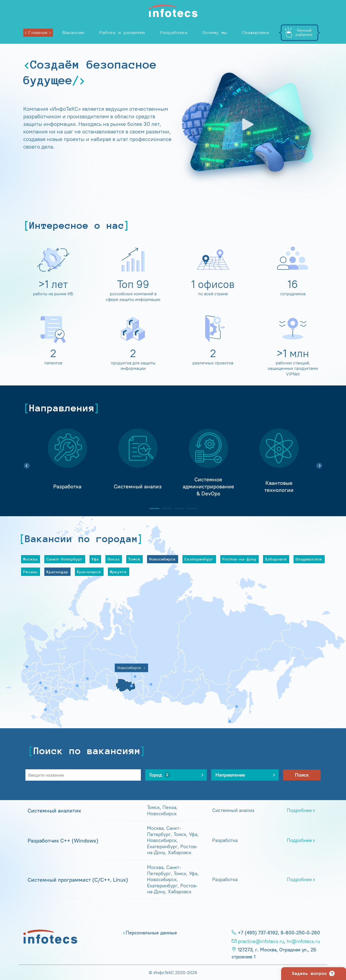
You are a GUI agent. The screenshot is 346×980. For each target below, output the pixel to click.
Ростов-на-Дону (239, 559)
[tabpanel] (67, 463)
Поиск (302, 775)
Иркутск (119, 572)
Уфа (95, 559)
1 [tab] (152, 509)
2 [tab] (165, 509)
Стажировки (256, 33)
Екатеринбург (199, 559)
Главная (38, 33)
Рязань (31, 572)
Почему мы (215, 33)
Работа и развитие (122, 33)
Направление (234, 775)
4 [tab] (189, 509)
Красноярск (89, 572)
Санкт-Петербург (65, 559)
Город (160, 775)
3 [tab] (177, 509)
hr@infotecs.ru (303, 941)
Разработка (174, 33)
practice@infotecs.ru (261, 941)
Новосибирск (163, 559)
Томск (134, 559)
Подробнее (299, 810)
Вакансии (74, 33)
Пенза (114, 559)
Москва (31, 559)
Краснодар (57, 572)
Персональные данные (151, 933)
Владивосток (309, 559)
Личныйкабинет (304, 32)
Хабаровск (276, 559)
